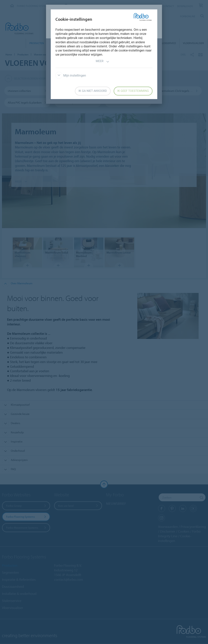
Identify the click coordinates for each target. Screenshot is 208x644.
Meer (103, 62)
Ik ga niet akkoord (93, 91)
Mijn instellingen (71, 75)
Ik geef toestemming (133, 91)
